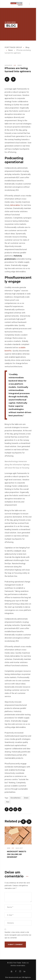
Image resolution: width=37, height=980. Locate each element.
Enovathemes (16, 798)
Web (9, 848)
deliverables (15, 205)
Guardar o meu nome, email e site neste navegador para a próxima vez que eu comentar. (18, 935)
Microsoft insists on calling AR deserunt (17, 854)
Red (8, 802)
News (10, 50)
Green (26, 798)
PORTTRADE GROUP (13, 47)
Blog (27, 47)
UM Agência (26, 977)
